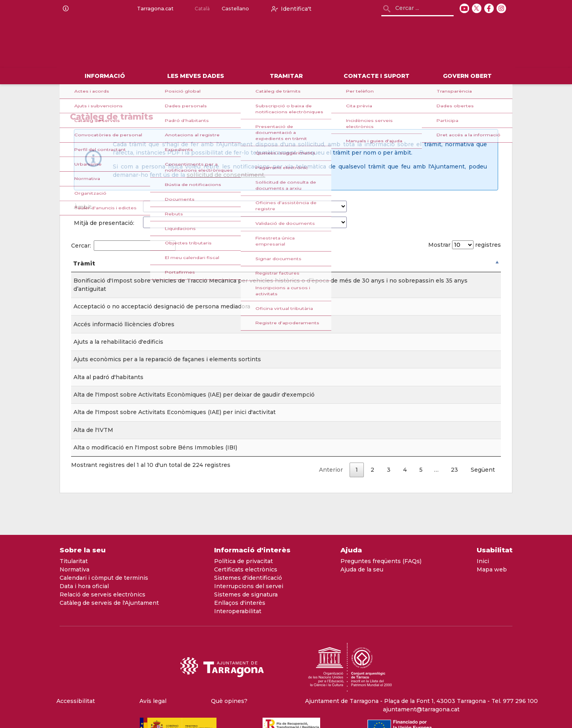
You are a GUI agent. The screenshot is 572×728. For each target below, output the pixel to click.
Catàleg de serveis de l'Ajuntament (109, 603)
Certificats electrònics (246, 569)
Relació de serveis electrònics (102, 594)
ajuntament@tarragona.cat (421, 709)
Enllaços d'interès (240, 603)
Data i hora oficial (84, 586)
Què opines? (229, 701)
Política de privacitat (243, 561)
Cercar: (123, 246)
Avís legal (153, 701)
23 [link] (454, 478)
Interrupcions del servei (249, 586)
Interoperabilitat (238, 611)
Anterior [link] (331, 478)
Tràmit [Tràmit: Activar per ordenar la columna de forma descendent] (84, 272)
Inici (483, 561)
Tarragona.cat (154, 9)
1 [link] (357, 478)
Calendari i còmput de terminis (104, 578)
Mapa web (492, 569)
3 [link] (389, 478)
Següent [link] (483, 478)
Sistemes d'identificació (248, 578)
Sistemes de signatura (246, 594)
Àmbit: (83, 207)
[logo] (160, 43)
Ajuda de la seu (362, 569)
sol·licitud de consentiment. (226, 175)
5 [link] (421, 478)
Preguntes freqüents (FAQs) (381, 561)
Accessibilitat (76, 701)
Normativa (74, 569)
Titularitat (74, 561)
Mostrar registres (462, 245)
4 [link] (405, 478)
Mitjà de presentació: (104, 223)
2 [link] (372, 478)
